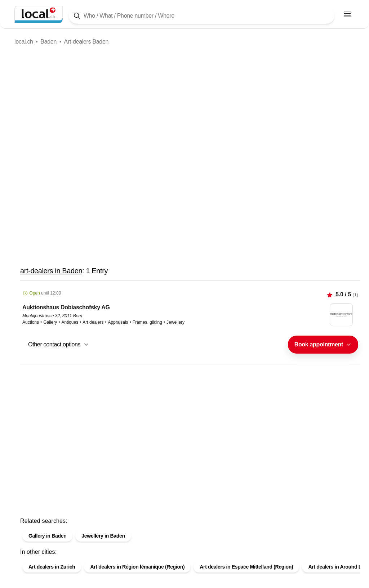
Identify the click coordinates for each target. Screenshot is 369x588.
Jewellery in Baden (103, 536)
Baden (48, 42)
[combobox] (323, 345)
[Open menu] (347, 14)
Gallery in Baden (47, 536)
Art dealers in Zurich (52, 567)
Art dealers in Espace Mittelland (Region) (246, 567)
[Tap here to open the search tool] (202, 16)
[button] (190, 322)
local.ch (24, 42)
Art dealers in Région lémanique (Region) (137, 567)
